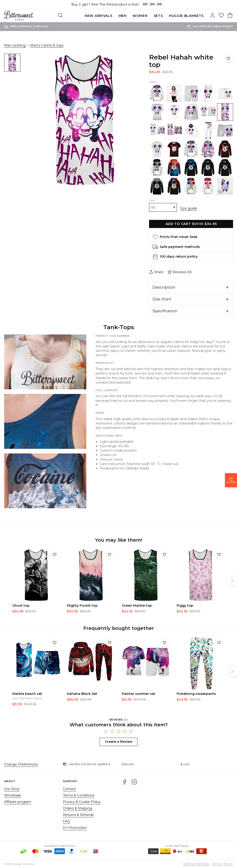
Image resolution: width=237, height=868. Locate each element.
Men (98, 16)
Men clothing (15, 45)
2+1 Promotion (75, 827)
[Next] (232, 581)
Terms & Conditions (79, 795)
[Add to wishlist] (55, 554)
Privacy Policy (223, 863)
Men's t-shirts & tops (47, 45)
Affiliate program (18, 801)
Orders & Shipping (78, 808)
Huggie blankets (162, 16)
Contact (69, 788)
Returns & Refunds (78, 814)
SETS (134, 16)
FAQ (67, 821)
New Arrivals (74, 16)
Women (116, 16)
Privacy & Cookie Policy (82, 801)
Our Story (12, 788)
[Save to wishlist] (228, 58)
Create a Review (119, 741)
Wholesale (13, 795)
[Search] (204, 16)
